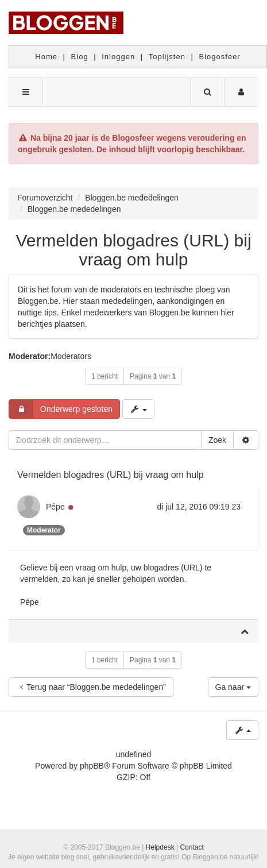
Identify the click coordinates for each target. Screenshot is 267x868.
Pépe (55, 507)
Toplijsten (167, 57)
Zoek (217, 440)
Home (46, 57)
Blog (80, 57)
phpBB (92, 766)
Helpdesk (160, 847)
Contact (191, 847)
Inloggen (118, 57)
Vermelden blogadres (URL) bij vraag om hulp (133, 250)
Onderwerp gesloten (61, 409)
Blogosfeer (220, 57)
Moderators (71, 356)
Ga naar (233, 687)
